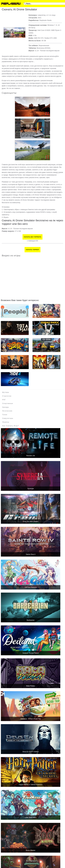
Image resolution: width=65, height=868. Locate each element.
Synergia (31, 489)
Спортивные (8, 403)
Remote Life (31, 456)
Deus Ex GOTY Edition (31, 752)
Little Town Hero (31, 817)
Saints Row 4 (31, 554)
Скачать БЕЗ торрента (33, 237)
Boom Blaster (31, 850)
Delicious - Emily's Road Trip (31, 719)
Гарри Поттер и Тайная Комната (31, 785)
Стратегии (7, 396)
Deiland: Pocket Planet (31, 653)
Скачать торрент (32, 250)
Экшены (6, 422)
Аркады (6, 407)
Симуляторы (8, 418)
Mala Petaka (31, 686)
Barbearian (31, 620)
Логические (7, 411)
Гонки (5, 415)
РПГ (4, 400)
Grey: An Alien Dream (31, 522)
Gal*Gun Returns (31, 587)
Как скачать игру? (11, 426)
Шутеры (6, 392)
